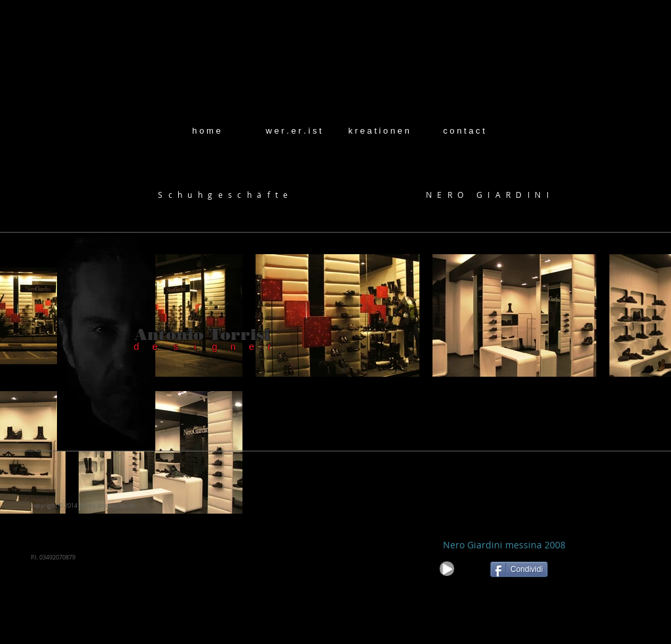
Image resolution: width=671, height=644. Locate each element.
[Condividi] (519, 569)
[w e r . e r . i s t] (294, 131)
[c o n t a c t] (464, 131)
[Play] (447, 569)
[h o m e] (206, 131)
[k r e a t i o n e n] (379, 131)
